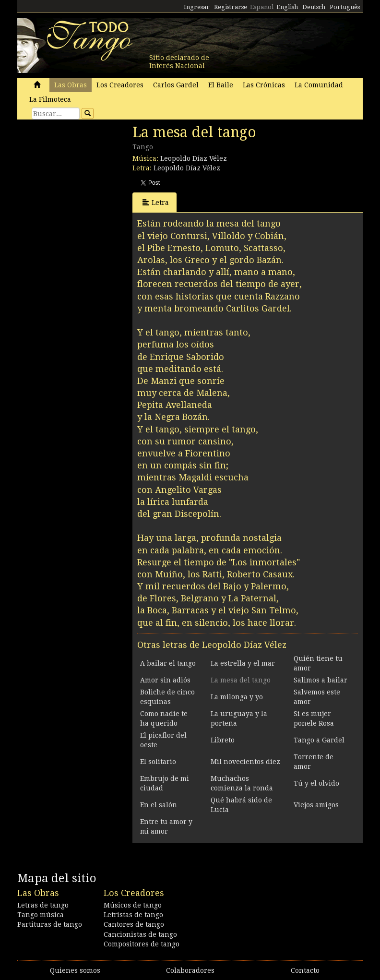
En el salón (159, 805)
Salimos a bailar (321, 680)
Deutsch (314, 7)
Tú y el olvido (316, 783)
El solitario (158, 762)
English (287, 7)
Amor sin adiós (165, 680)
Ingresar (197, 7)
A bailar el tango (168, 663)
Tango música (41, 915)
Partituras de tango (50, 924)
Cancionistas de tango (140, 934)
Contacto (305, 970)
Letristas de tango (133, 915)
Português (345, 7)
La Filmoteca (50, 99)
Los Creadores (120, 85)
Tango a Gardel (319, 740)
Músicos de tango (133, 905)
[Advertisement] (89, 190)
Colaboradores (190, 970)
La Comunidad (319, 85)
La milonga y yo (237, 697)
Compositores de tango (142, 944)
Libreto (223, 740)
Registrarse (231, 7)
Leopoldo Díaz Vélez (194, 158)
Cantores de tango (134, 924)
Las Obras (71, 85)
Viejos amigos (316, 805)
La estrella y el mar (243, 663)
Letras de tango (43, 905)
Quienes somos (75, 970)
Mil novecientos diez (245, 762)
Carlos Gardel (176, 85)
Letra (156, 202)
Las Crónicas (264, 85)
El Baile (221, 85)
